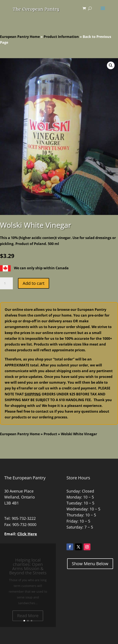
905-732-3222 (24, 518)
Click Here (27, 534)
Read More (28, 617)
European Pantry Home (20, 37)
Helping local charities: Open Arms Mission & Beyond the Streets (28, 568)
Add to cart (34, 283)
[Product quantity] (6, 283)
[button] (111, 65)
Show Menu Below (90, 564)
